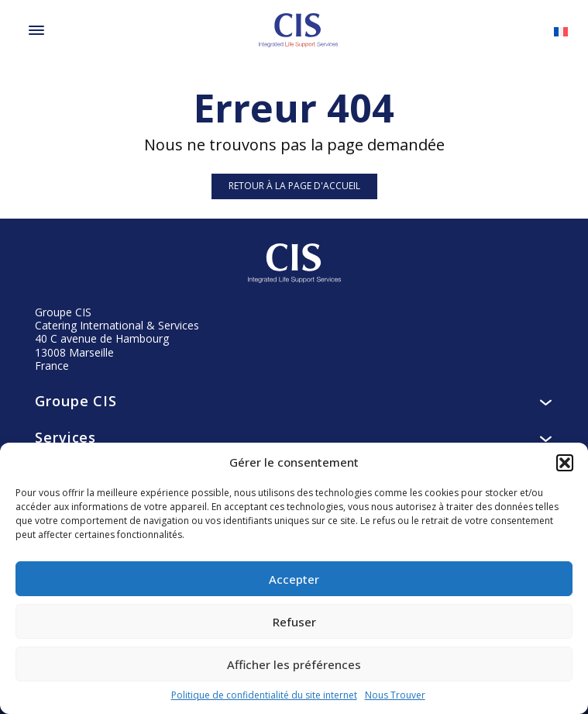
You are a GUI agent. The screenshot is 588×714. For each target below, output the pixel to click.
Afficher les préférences (294, 664)
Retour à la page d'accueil (294, 186)
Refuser (294, 622)
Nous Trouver (395, 695)
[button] (565, 463)
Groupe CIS (294, 401)
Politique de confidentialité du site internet (264, 695)
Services (294, 438)
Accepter (294, 579)
